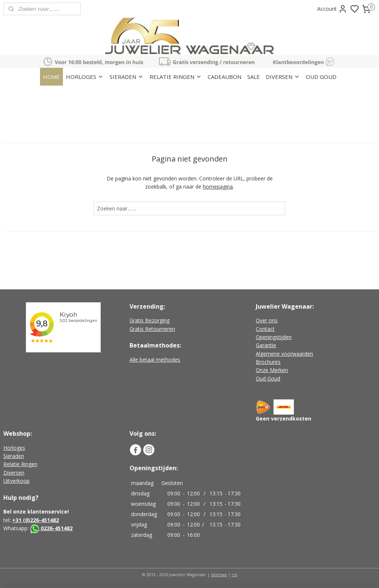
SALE (254, 77)
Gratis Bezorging (150, 320)
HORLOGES (85, 77)
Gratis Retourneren (152, 329)
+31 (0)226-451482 (36, 520)
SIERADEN (127, 77)
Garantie (266, 345)
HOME (51, 77)
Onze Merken (272, 370)
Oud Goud (268, 378)
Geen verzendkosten (284, 418)
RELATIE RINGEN (176, 77)
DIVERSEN (283, 77)
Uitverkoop (16, 481)
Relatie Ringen (20, 464)
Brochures (268, 362)
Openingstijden (274, 337)
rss (234, 574)
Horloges (14, 448)
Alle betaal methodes (155, 360)
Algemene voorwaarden (284, 354)
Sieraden (14, 456)
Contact (265, 329)
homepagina (218, 187)
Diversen (14, 473)
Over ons (267, 320)
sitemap (219, 574)
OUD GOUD (321, 77)
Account (332, 9)
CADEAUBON (224, 77)
